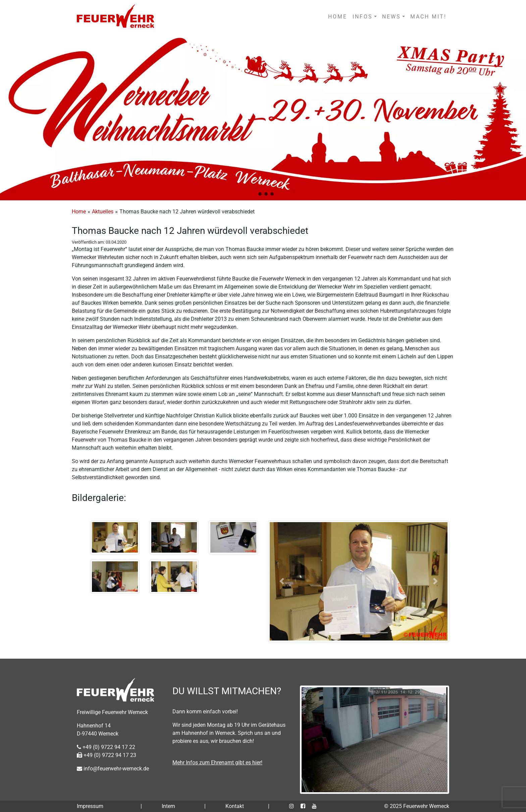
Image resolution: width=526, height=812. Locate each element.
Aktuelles (103, 212)
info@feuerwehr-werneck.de (113, 769)
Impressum (90, 806)
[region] (263, 117)
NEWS (391, 17)
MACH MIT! (428, 17)
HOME (338, 17)
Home (79, 212)
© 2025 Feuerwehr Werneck (417, 806)
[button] (254, 194)
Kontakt (235, 806)
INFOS (363, 17)
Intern (168, 806)
